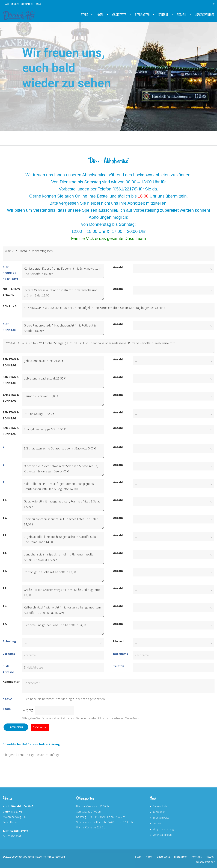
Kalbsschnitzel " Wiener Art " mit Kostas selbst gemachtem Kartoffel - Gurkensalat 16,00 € (63, 610)
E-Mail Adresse (8, 669)
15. (5, 588)
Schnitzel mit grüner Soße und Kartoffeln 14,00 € (63, 628)
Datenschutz (160, 806)
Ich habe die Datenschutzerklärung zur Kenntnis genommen (63, 699)
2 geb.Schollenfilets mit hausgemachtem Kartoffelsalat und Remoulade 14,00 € (63, 539)
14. (5, 571)
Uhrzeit (119, 641)
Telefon (119, 666)
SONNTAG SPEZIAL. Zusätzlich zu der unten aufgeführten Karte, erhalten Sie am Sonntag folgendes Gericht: (118, 310)
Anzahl (118, 267)
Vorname (9, 654)
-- (136, 269)
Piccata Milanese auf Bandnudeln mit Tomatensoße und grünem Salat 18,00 (63, 293)
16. (5, 606)
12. (5, 535)
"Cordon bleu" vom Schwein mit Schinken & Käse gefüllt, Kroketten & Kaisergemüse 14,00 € (63, 469)
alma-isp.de (35, 857)
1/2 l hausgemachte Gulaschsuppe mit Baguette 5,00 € (63, 451)
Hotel (100, 15)
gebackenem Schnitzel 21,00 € (63, 363)
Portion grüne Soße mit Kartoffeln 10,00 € (63, 575)
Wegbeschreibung (163, 829)
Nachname (121, 654)
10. (5, 500)
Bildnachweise (161, 817)
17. (5, 624)
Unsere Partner (205, 15)
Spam (7, 709)
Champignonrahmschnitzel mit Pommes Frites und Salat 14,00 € (63, 522)
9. (4, 482)
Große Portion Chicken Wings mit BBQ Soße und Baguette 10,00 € (63, 592)
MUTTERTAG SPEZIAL (11, 292)
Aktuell (182, 15)
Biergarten (142, 15)
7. (4, 447)
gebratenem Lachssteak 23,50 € (63, 381)
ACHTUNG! (10, 306)
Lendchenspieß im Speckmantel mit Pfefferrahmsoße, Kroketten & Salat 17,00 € (63, 557)
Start (84, 15)
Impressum (159, 812)
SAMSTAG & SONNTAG (11, 362)
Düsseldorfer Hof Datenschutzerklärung (31, 744)
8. (4, 465)
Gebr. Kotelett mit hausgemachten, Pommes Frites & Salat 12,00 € (63, 504)
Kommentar (11, 682)
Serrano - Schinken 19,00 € (63, 399)
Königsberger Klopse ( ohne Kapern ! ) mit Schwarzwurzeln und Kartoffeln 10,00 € (63, 271)
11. (5, 518)
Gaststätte (119, 15)
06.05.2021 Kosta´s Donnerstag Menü (109, 254)
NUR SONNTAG (9, 327)
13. (5, 553)
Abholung (9, 641)
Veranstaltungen (162, 835)
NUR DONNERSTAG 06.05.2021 (12, 273)
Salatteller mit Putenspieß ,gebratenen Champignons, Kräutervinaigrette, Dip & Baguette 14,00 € (63, 486)
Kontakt (163, 15)
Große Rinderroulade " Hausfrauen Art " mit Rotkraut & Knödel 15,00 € (63, 328)
